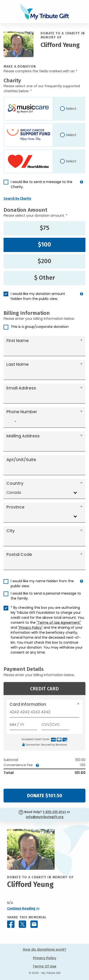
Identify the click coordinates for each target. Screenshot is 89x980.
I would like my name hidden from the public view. (42, 584)
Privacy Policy (45, 958)
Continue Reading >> (23, 909)
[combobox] (12, 421)
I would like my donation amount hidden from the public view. (38, 296)
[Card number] (44, 713)
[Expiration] (23, 724)
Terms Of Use (44, 966)
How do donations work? (44, 949)
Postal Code (19, 554)
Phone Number (22, 412)
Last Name (18, 364)
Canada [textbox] (14, 492)
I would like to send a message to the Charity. (42, 184)
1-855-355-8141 (54, 812)
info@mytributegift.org (45, 817)
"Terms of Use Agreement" (59, 623)
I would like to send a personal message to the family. (46, 596)
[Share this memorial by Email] (34, 924)
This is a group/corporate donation (40, 327)
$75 (45, 228)
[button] (82, 186)
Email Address (21, 388)
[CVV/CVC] (55, 724)
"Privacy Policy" (30, 627)
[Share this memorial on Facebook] (11, 924)
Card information (28, 704)
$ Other (44, 278)
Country (15, 483)
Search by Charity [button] (17, 199)
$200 (44, 261)
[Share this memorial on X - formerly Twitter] (22, 924)
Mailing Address (23, 436)
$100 (44, 245)
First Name (18, 341)
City (11, 531)
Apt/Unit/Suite (21, 460)
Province (15, 507)
